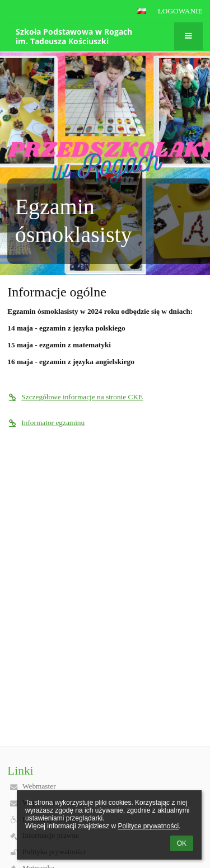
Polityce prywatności (148, 826)
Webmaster (39, 786)
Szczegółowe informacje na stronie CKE (75, 397)
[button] (142, 11)
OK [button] (182, 843)
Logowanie (180, 11)
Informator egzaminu (46, 423)
